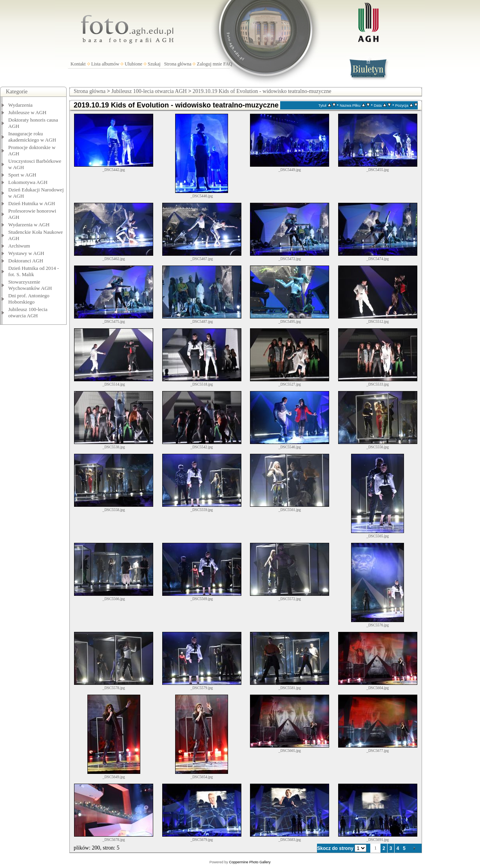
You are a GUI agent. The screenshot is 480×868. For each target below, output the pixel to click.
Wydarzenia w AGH (29, 225)
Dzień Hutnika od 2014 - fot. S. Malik (34, 271)
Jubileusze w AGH (27, 112)
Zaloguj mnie (209, 64)
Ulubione (133, 64)
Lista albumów (105, 64)
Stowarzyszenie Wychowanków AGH (30, 285)
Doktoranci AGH (26, 261)
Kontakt (78, 64)
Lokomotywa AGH (28, 182)
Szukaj (154, 64)
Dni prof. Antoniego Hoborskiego (29, 299)
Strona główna (178, 64)
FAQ (228, 64)
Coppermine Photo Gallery (250, 862)
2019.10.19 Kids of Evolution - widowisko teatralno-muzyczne (262, 91)
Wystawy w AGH (26, 253)
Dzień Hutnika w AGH (32, 203)
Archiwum (19, 246)
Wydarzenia (20, 105)
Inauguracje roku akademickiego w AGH (32, 137)
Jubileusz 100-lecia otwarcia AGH (28, 312)
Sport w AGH (22, 175)
